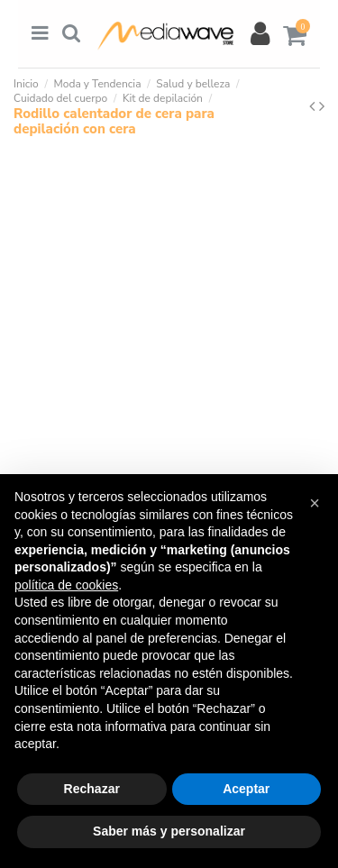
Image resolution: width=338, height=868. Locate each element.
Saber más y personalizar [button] (169, 831)
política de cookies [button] (66, 585)
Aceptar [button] (246, 789)
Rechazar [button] (92, 789)
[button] (315, 503)
